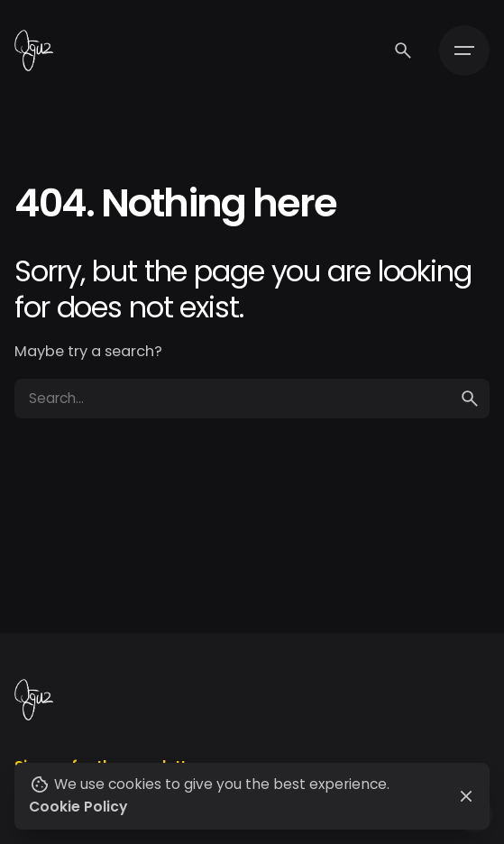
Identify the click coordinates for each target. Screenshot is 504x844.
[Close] (466, 796)
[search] (470, 399)
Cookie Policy (78, 807)
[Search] (403, 50)
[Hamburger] (464, 50)
